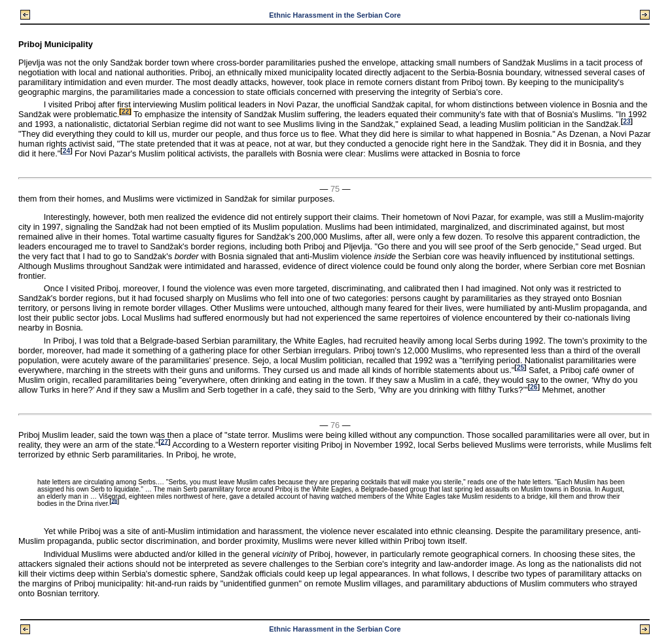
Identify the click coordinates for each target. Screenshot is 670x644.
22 (125, 112)
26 (534, 387)
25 (520, 367)
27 (165, 441)
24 (66, 151)
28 (114, 501)
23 (626, 121)
